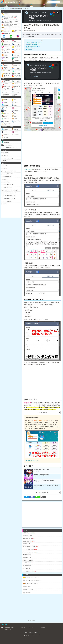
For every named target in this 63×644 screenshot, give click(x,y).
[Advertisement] (42, 148)
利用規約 (25, 633)
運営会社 (31, 633)
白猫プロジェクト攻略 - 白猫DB (7, 627)
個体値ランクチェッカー (33, 461)
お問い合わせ (37, 633)
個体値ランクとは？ (31, 48)
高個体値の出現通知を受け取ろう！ (34, 43)
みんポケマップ (28, 169)
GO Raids (43, 627)
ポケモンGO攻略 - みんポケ (13, 2)
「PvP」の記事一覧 (42, 493)
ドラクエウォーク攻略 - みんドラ (28, 627)
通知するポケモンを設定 (32, 44)
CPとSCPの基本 (42, 412)
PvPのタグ (29, 50)
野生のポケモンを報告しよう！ (33, 46)
